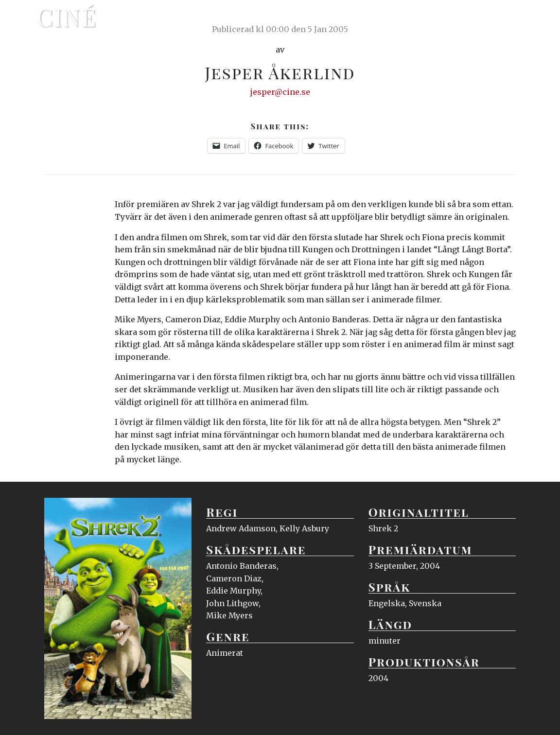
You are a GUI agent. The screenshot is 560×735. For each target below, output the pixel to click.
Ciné (67, 17)
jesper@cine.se (280, 92)
